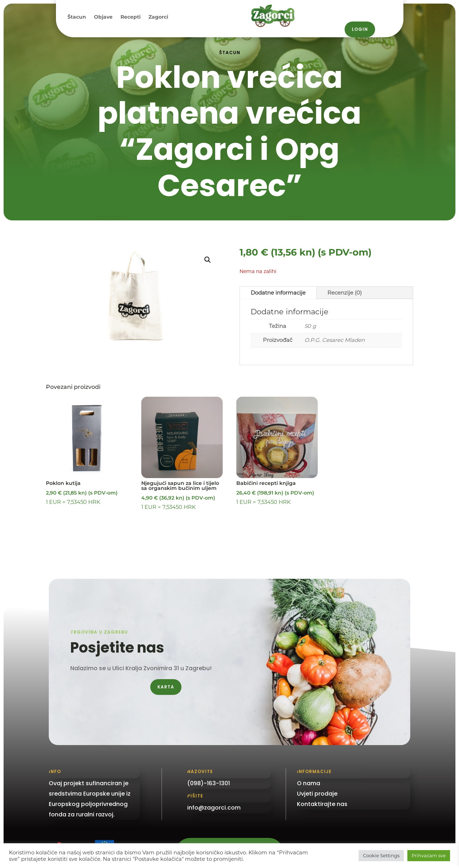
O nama (309, 783)
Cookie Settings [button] (381, 855)
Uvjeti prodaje (317, 794)
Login (360, 29)
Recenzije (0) (345, 293)
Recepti (131, 17)
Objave (103, 17)
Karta (166, 687)
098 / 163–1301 (373, 5)
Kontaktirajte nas (322, 804)
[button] (208, 260)
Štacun (77, 17)
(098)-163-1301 (209, 783)
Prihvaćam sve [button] (429, 855)
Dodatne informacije (278, 293)
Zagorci (158, 17)
